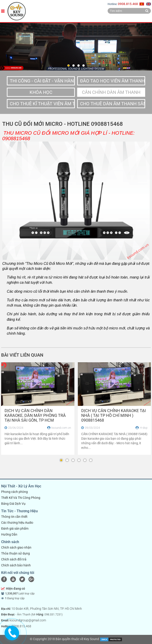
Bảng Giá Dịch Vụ (13, 504)
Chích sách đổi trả (14, 559)
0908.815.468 (128, 4)
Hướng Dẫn (9, 534)
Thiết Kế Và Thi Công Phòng (21, 498)
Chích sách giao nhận (16, 547)
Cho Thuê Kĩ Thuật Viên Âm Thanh (42, 104)
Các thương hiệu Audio (17, 523)
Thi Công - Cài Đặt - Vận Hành (42, 81)
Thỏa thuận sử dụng (15, 553)
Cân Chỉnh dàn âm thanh (111, 92)
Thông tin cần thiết (14, 517)
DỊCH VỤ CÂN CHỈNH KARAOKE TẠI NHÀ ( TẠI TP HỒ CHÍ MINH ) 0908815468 (114, 415)
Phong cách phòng (14, 492)
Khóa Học (41, 92)
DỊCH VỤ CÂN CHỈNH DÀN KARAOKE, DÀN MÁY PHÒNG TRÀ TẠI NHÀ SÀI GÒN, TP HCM (35, 415)
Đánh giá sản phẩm (15, 528)
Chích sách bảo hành (16, 565)
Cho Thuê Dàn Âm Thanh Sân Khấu (113, 104)
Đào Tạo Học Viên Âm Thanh (112, 81)
